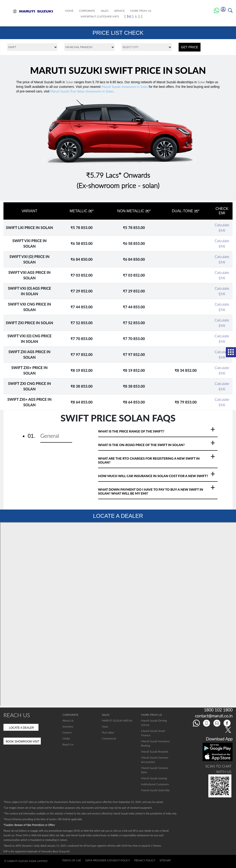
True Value (108, 732)
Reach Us (68, 744)
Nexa (105, 726)
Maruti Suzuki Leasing (154, 778)
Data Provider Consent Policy (108, 860)
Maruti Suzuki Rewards (155, 752)
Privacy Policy (145, 860)
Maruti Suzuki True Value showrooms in (82, 91)
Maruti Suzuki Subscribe (155, 790)
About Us (68, 720)
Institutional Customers (155, 784)
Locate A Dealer (22, 728)
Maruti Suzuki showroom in (125, 87)
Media (66, 738)
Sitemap (165, 860)
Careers (67, 732)
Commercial (109, 738)
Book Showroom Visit (23, 742)
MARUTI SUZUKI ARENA (117, 720)
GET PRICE (190, 47)
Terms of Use (72, 860)
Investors (68, 726)
